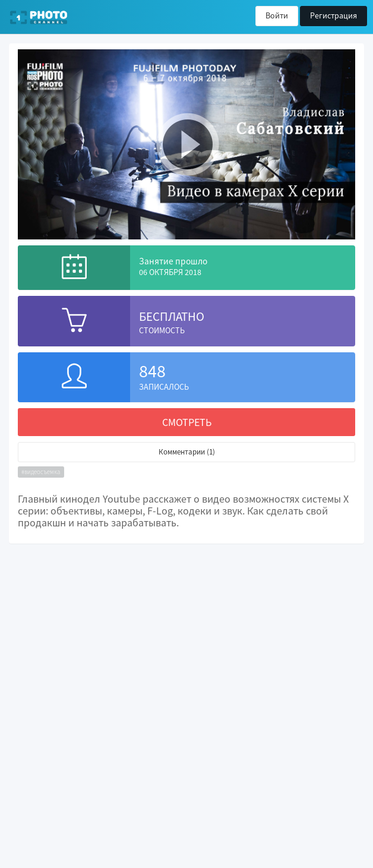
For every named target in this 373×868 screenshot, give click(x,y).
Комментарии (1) (187, 452)
